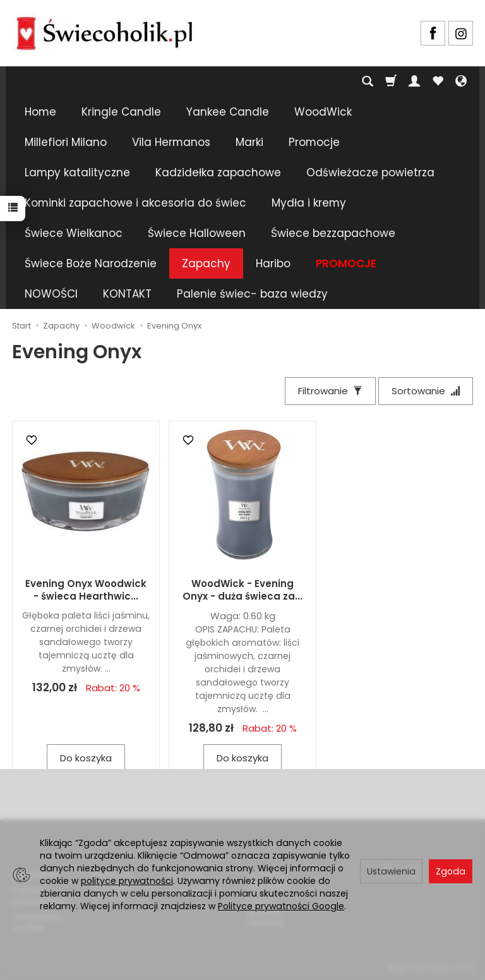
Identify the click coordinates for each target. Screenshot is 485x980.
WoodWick (323, 112)
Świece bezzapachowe (333, 233)
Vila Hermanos (171, 142)
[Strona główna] (104, 32)
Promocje (314, 142)
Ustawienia (391, 871)
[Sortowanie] (426, 391)
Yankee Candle (228, 112)
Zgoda (451, 871)
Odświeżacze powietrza (370, 172)
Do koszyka (86, 758)
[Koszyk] (391, 82)
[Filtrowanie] (330, 391)
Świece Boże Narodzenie (91, 263)
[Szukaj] (368, 82)
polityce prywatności (127, 881)
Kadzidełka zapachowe (218, 172)
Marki (249, 142)
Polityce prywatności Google (281, 906)
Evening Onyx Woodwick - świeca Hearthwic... (86, 590)
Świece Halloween (197, 233)
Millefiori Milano (66, 142)
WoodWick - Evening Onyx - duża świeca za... (242, 590)
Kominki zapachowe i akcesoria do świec (135, 203)
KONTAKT (127, 294)
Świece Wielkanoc (74, 233)
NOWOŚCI (51, 294)
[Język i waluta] (461, 82)
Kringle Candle (121, 112)
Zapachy (206, 263)
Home (40, 112)
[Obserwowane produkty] (438, 82)
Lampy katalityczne (77, 172)
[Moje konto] (414, 82)
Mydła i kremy (309, 203)
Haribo (273, 263)
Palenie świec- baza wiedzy (252, 294)
